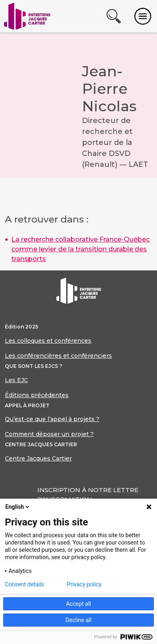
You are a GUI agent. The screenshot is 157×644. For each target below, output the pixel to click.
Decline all (79, 620)
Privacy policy (84, 584)
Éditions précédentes (37, 395)
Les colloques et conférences (48, 341)
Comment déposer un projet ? (49, 434)
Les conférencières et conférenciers (58, 356)
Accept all (79, 604)
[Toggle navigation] (143, 16)
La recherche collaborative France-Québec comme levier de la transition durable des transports (81, 249)
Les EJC (16, 380)
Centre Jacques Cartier (38, 458)
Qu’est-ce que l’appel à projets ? (52, 419)
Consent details (25, 584)
